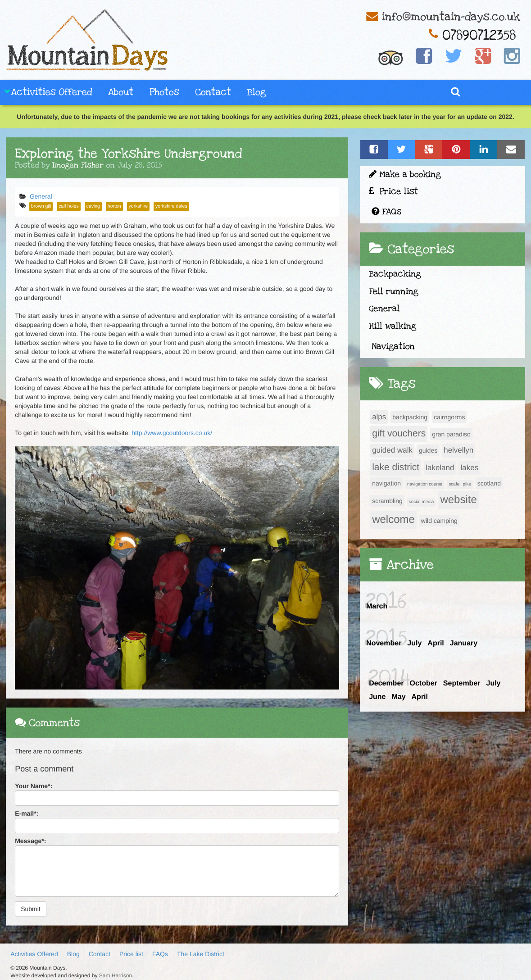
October (423, 683)
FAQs (386, 212)
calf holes (68, 206)
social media (422, 502)
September (462, 683)
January (464, 643)
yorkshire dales (171, 206)
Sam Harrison (116, 975)
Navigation (393, 347)
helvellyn (458, 450)
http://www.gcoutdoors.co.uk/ (172, 433)
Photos (164, 93)
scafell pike (460, 484)
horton (114, 206)
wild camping (439, 521)
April (436, 643)
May (398, 697)
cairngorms (449, 417)
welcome (393, 519)
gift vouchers (399, 433)
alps (379, 417)
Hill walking (393, 326)
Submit (31, 909)
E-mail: (27, 813)
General (41, 196)
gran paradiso (451, 434)
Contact (213, 93)
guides (428, 450)
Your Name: (34, 786)
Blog (257, 93)
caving (93, 206)
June (377, 697)
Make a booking (405, 175)
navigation (386, 483)
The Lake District (201, 954)
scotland (489, 483)
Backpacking (395, 274)
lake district (396, 467)
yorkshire (138, 206)
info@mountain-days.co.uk (451, 17)
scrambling (387, 501)
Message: (30, 841)
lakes (469, 468)
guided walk (392, 450)
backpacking (410, 417)
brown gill (41, 206)
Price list (393, 192)
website (458, 500)
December (386, 683)
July (414, 643)
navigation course (425, 484)
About (121, 93)
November (384, 643)
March (377, 606)
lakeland (440, 468)
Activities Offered (52, 93)
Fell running (394, 292)
